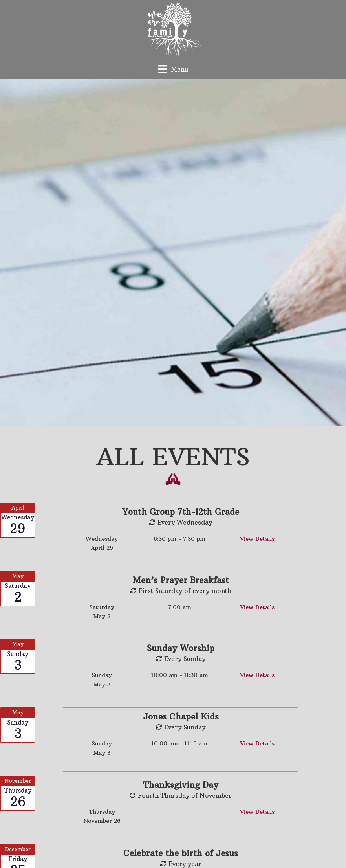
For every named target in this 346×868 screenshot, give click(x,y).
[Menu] (173, 69)
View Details (257, 539)
